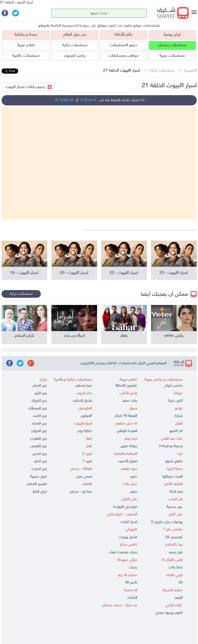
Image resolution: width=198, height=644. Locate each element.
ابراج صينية (38, 477)
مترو (134, 477)
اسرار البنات (129, 522)
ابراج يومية (172, 35)
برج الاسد (40, 416)
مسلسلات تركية (75, 45)
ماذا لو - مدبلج (81, 492)
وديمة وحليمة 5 (171, 446)
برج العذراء (39, 424)
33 (181, 583)
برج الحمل (40, 386)
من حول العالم (75, 35)
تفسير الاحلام (37, 484)
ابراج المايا (40, 492)
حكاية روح (85, 431)
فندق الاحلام (82, 401)
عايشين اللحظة (126, 386)
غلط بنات (176, 567)
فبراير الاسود (128, 461)
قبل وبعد (176, 552)
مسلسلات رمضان (172, 45)
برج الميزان (39, 431)
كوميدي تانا (174, 537)
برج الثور (41, 393)
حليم (134, 492)
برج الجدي (40, 454)
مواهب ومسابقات (124, 56)
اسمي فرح (84, 477)
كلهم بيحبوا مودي (169, 613)
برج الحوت (39, 469)
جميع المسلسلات (123, 45)
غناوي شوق (174, 461)
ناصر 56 (131, 583)
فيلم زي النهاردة (125, 507)
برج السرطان (38, 408)
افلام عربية (26, 45)
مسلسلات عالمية (26, 56)
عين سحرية (175, 507)
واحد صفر (130, 401)
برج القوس (39, 446)
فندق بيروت (128, 537)
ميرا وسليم (84, 386)
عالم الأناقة (124, 35)
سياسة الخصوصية (76, 26)
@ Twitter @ (64, 100)
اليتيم (179, 598)
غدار (89, 446)
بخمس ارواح (173, 386)
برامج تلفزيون (75, 56)
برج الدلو (40, 461)
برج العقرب (38, 439)
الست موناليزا (172, 477)
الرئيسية (190, 71)
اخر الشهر (176, 431)
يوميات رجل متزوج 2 (167, 522)
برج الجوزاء (39, 401)
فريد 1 (87, 461)
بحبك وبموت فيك (123, 552)
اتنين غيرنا (175, 401)
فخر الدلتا (176, 492)
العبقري (86, 416)
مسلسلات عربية (172, 56)
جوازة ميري (129, 446)
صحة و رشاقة (26, 35)
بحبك (133, 567)
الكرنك (132, 598)
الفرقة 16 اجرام (126, 416)
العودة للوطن (127, 431)
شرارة (178, 416)
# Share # (89, 100)
